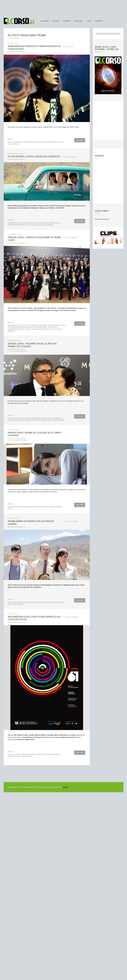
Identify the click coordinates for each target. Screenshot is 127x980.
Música (10, 139)
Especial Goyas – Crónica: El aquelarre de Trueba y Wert (34, 239)
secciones (78, 21)
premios (23, 225)
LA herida (56, 418)
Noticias (56, 21)
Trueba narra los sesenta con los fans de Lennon (31, 523)
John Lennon (50, 602)
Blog (89, 21)
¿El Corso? (45, 21)
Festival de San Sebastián (51, 754)
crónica (34, 325)
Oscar (17, 225)
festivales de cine (14, 756)
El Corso (70, 46)
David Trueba (28, 142)
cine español (29, 223)
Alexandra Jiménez (28, 507)
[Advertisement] (64, 8)
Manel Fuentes (25, 329)
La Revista (67, 21)
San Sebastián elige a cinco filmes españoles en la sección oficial (34, 618)
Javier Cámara (50, 223)
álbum (10, 142)
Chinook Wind (18, 142)
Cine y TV (11, 220)
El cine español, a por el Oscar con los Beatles (34, 156)
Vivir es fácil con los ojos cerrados (40, 225)
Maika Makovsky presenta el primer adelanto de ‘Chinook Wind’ (34, 48)
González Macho (54, 325)
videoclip (15, 144)
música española (52, 142)
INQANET (65, 787)
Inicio (9, 33)
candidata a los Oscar (16, 223)
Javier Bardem (16, 327)
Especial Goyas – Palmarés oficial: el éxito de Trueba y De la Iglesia (32, 345)
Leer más (80, 140)
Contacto (99, 21)
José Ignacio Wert (40, 327)
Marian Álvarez (37, 329)
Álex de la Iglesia (14, 418)
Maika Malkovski (40, 142)
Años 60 (10, 602)
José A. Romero (70, 157)
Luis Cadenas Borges (19, 351)
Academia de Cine (14, 325)
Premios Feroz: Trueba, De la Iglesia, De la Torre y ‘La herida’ (35, 434)
